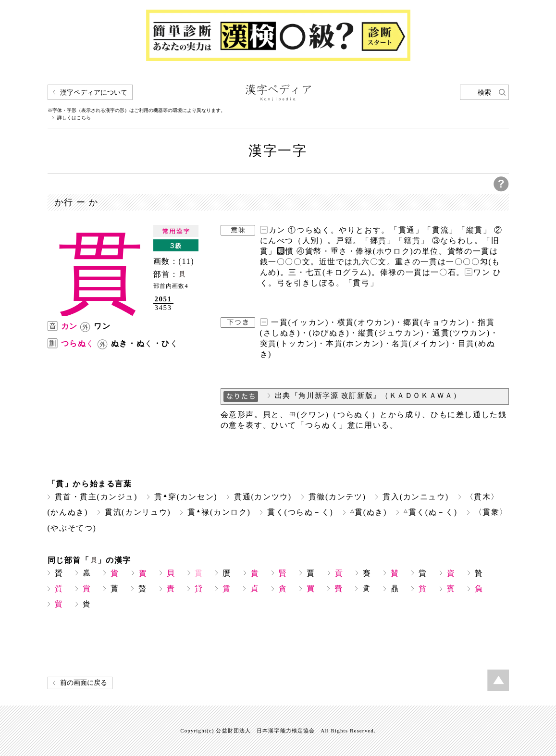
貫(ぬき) (369, 512)
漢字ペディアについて (94, 93)
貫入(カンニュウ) (415, 497)
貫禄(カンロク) (219, 512)
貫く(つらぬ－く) (300, 512)
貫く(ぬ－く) (431, 512)
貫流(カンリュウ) (138, 512)
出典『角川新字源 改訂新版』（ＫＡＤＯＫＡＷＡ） (368, 396)
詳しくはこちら (74, 118)
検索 (484, 93)
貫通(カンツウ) (263, 497)
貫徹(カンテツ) (337, 497)
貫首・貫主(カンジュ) (96, 497)
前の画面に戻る (84, 683)
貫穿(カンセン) (186, 497)
